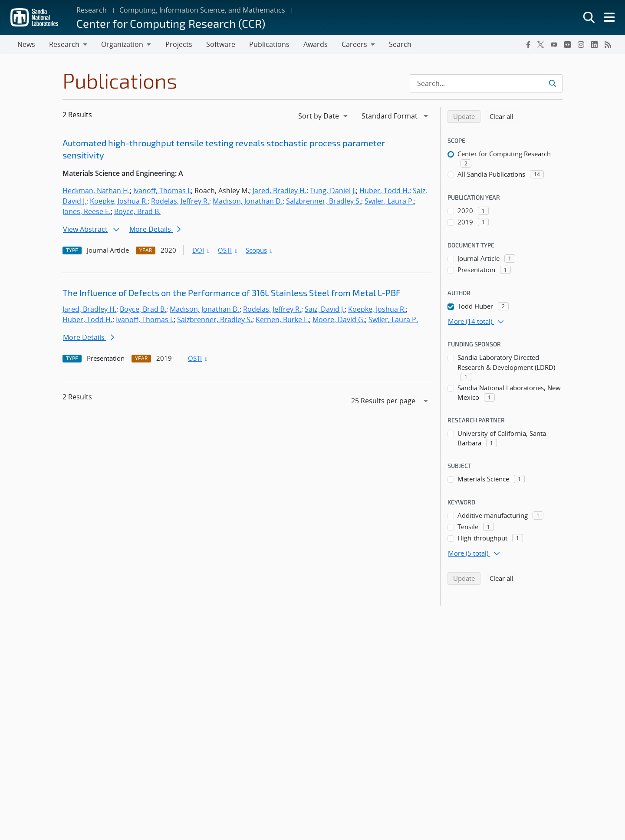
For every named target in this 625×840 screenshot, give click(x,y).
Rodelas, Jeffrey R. (180, 201)
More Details (155, 230)
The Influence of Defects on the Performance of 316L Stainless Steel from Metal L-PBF (232, 293)
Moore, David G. (339, 320)
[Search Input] (486, 84)
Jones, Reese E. (87, 212)
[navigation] (324, 116)
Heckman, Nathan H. (96, 191)
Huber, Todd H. (384, 191)
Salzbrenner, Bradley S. (324, 201)
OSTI (228, 250)
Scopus (260, 250)
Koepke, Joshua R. (119, 201)
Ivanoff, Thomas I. (162, 191)
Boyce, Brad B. (137, 212)
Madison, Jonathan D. (248, 201)
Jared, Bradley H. (280, 191)
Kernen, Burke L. (282, 320)
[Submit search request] (552, 84)
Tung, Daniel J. (333, 191)
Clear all (504, 116)
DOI (202, 250)
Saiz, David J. (325, 310)
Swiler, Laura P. (389, 201)
